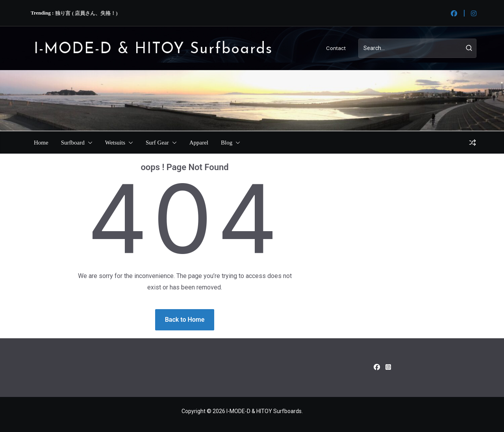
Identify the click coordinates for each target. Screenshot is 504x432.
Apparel (199, 143)
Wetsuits (115, 143)
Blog (227, 143)
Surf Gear (157, 143)
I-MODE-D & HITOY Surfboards (153, 49)
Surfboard (73, 143)
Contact (336, 48)
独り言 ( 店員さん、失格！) (86, 13)
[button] (89, 143)
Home (41, 143)
